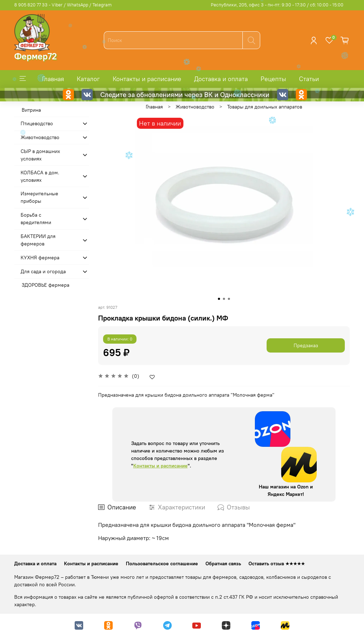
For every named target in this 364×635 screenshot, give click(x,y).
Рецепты (273, 79)
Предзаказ (306, 345)
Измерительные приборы (39, 197)
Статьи (309, 79)
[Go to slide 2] (224, 299)
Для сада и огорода (43, 271)
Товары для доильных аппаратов (265, 107)
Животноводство (195, 107)
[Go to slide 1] (219, 299)
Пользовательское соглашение (162, 563)
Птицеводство (37, 123)
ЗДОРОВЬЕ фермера (45, 285)
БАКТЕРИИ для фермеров (38, 240)
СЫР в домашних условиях (40, 155)
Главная (53, 79)
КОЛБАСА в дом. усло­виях (40, 176)
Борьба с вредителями (36, 219)
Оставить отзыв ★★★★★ (277, 563)
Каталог (88, 79)
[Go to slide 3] (229, 299)
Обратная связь (223, 563)
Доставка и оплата (221, 79)
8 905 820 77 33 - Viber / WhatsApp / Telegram (63, 5)
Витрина (31, 110)
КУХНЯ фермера (40, 258)
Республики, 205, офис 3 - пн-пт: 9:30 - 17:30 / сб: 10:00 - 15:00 (277, 5)
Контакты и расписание (147, 79)
